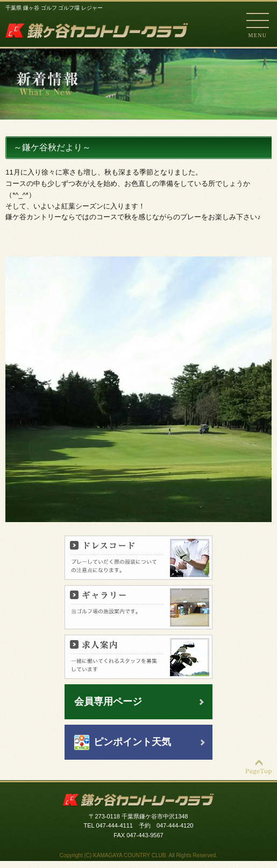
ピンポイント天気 (132, 742)
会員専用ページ (108, 702)
